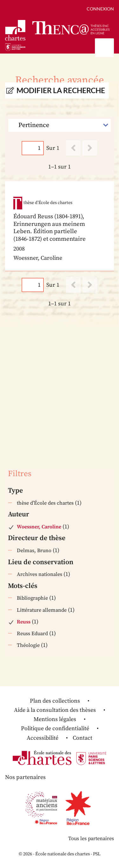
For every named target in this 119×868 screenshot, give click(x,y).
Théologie (28, 645)
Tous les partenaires (91, 839)
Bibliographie (32, 598)
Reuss (24, 622)
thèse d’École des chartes (45, 503)
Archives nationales (40, 574)
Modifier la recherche (61, 90)
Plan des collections (55, 701)
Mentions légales (55, 719)
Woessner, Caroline (39, 527)
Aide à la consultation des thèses (55, 710)
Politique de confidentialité (55, 728)
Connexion (100, 9)
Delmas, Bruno (34, 551)
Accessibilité (43, 738)
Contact (83, 738)
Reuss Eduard (32, 634)
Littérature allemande (42, 610)
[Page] (33, 148)
